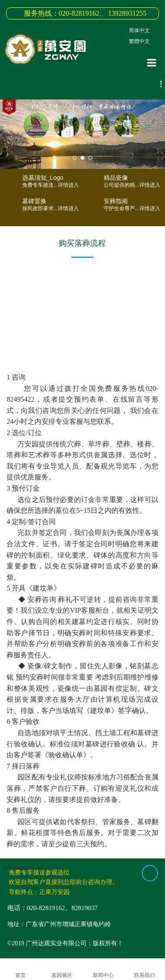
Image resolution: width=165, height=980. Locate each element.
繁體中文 (139, 41)
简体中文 (139, 30)
